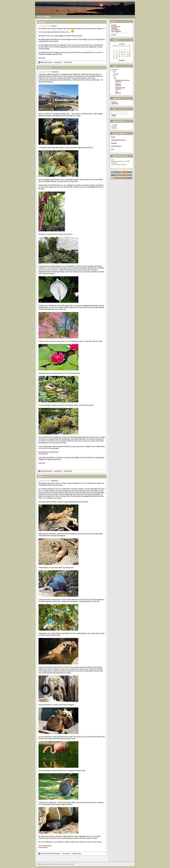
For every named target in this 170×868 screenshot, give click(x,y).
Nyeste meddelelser (119, 133)
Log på (114, 35)
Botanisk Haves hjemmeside (48, 452)
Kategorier (115, 98)
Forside (114, 25)
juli (115, 78)
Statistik (114, 28)
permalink (58, 62)
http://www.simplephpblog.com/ (85, 52)
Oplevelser (55, 72)
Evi (112, 160)
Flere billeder (43, 454)
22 (129, 54)
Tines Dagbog (116, 31)
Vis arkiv (114, 70)
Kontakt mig (116, 27)
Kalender (115, 40)
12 (122, 52)
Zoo (117, 91)
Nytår (113, 137)
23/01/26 (122, 60)
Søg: (113, 109)
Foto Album (115, 30)
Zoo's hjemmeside (45, 846)
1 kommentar (44, 854)
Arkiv (114, 66)
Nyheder (54, 26)
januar (116, 74)
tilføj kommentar (45, 62)
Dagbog (118, 84)
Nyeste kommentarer (119, 156)
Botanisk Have (120, 88)
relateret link (68, 62)
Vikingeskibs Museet (122, 80)
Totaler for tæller (118, 121)
